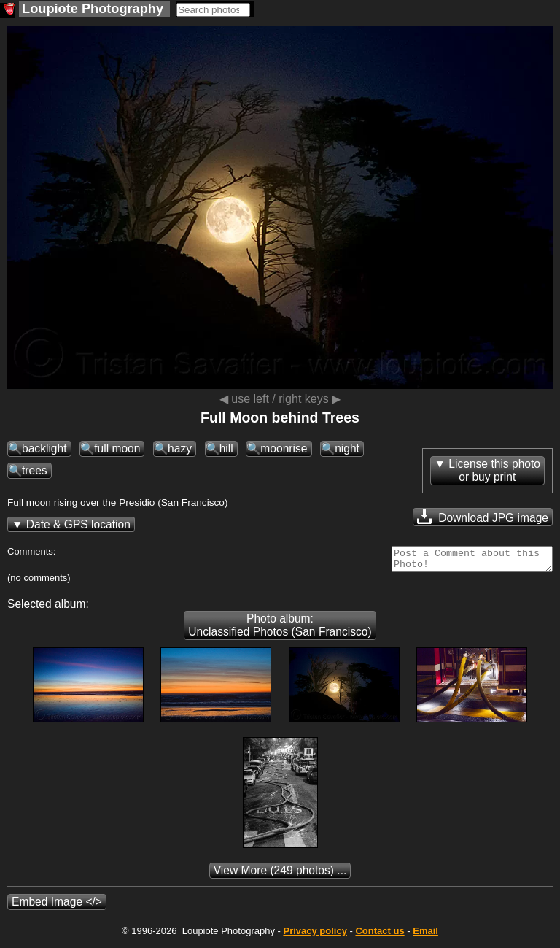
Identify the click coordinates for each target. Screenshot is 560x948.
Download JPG (483, 517)
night (347, 448)
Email (425, 935)
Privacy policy (315, 935)
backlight (44, 448)
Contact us (380, 935)
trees (35, 470)
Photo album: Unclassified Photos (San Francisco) (280, 629)
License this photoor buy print (494, 470)
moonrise (284, 448)
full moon (117, 448)
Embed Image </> (57, 906)
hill (226, 448)
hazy (180, 448)
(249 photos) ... (280, 875)
